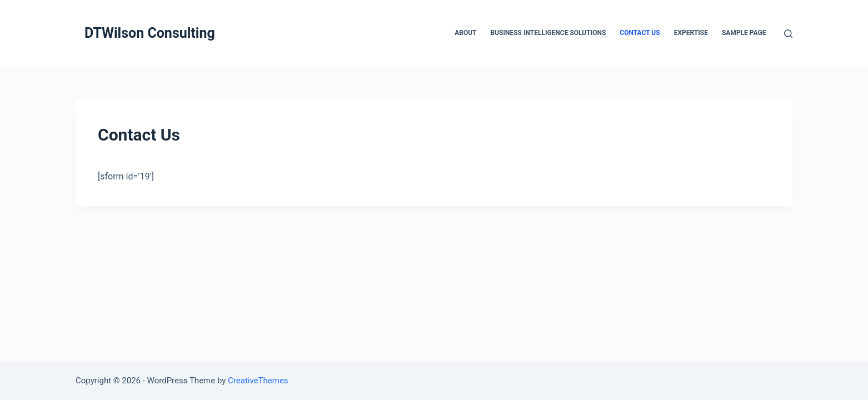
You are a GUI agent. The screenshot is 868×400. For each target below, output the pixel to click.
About (465, 33)
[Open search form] (788, 34)
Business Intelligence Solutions (548, 33)
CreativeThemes (258, 381)
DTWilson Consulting (150, 33)
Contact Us (640, 33)
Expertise (691, 33)
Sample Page (744, 33)
